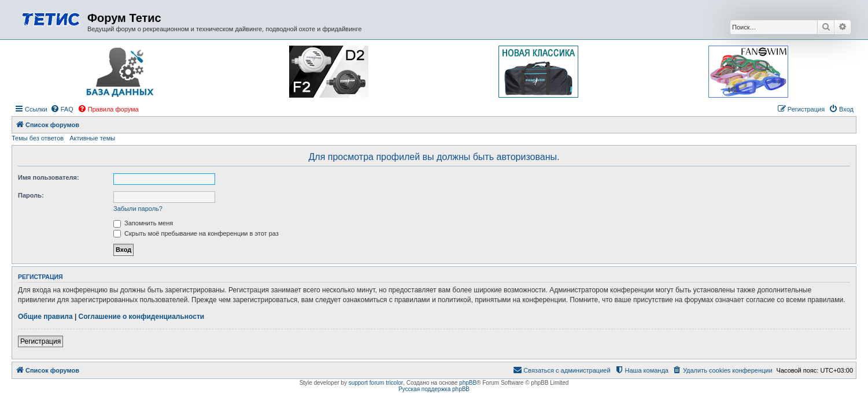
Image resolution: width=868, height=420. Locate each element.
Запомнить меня (143, 223)
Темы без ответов (38, 138)
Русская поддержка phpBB (434, 389)
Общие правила (45, 317)
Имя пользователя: (49, 177)
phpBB (468, 383)
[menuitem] (62, 109)
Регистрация (40, 341)
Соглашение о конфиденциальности (142, 317)
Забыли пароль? (138, 209)
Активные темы (92, 138)
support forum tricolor (376, 383)
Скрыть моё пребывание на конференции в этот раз (196, 233)
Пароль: (31, 195)
